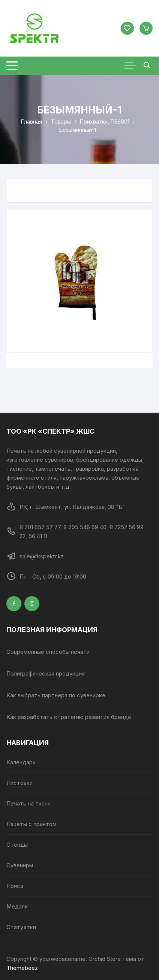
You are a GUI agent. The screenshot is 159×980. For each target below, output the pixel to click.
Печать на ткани (28, 803)
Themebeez (22, 968)
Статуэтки (21, 927)
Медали (17, 906)
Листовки (19, 783)
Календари (21, 762)
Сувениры (20, 865)
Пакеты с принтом (31, 824)
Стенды (17, 845)
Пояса (15, 886)
